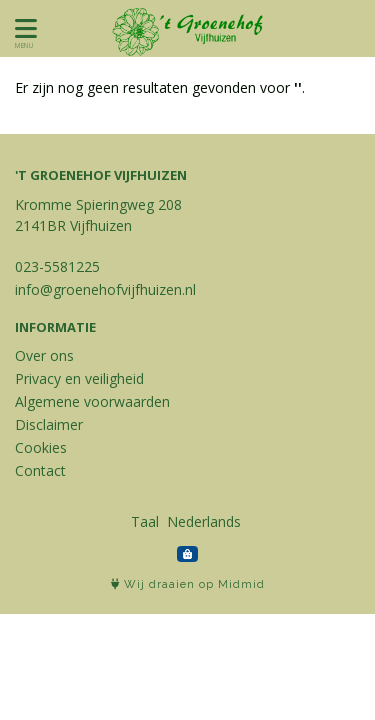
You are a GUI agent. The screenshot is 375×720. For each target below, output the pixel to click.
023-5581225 (57, 266)
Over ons (44, 355)
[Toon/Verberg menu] (22, 28)
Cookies (41, 447)
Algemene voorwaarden (92, 401)
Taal (145, 521)
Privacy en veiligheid (79, 378)
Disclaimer (49, 424)
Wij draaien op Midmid (188, 584)
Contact (40, 470)
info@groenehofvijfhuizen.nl (105, 289)
